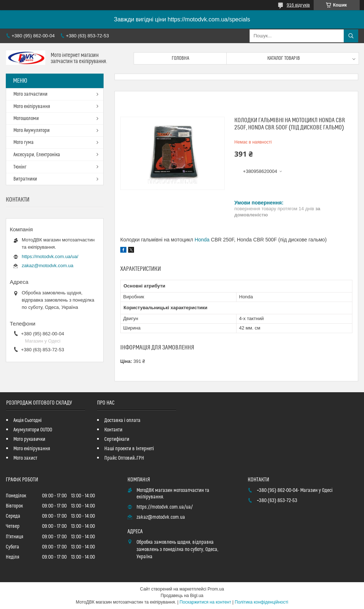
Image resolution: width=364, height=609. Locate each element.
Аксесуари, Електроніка (37, 155)
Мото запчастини (30, 94)
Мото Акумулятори (32, 130)
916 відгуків (298, 5)
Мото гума (24, 142)
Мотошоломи (26, 119)
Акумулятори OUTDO (33, 430)
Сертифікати (117, 439)
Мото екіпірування (32, 107)
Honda (202, 240)
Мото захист (25, 458)
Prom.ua (216, 589)
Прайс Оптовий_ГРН (124, 458)
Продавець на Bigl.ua (182, 596)
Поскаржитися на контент (205, 602)
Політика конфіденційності (262, 602)
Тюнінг (20, 167)
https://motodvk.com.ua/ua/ (50, 256)
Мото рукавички (29, 439)
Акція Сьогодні (28, 420)
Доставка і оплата (122, 420)
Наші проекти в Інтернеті (129, 449)
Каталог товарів (284, 58)
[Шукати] (351, 36)
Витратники (25, 179)
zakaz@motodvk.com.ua (48, 266)
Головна (180, 58)
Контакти (113, 430)
